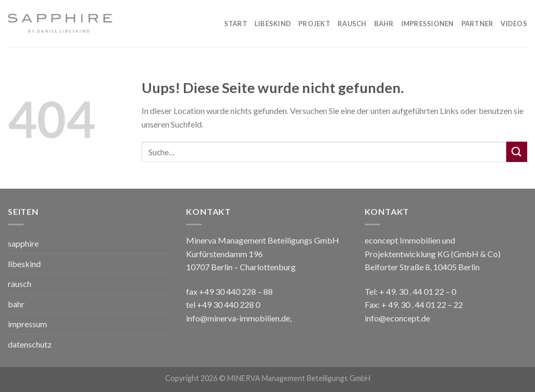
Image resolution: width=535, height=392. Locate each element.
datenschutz (30, 344)
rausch (20, 284)
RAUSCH (352, 24)
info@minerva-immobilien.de (238, 318)
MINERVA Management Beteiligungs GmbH (299, 378)
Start (236, 24)
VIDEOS (514, 24)
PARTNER (478, 24)
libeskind (24, 264)
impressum (27, 324)
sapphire (23, 243)
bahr (16, 304)
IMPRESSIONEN (428, 24)
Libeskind (273, 24)
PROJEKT (314, 24)
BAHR (384, 24)
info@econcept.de (397, 318)
